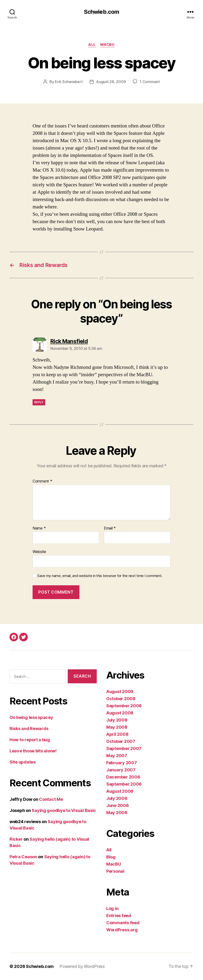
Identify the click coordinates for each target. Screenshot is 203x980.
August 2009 (120, 692)
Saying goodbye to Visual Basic (64, 810)
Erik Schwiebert (69, 82)
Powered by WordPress (82, 967)
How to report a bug (30, 740)
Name (39, 528)
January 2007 (121, 770)
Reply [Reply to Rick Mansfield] (39, 402)
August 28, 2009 (111, 82)
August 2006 (120, 791)
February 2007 (122, 763)
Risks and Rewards (29, 729)
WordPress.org (122, 930)
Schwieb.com (101, 12)
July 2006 (117, 799)
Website (39, 552)
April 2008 (117, 734)
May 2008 (117, 727)
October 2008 (121, 699)
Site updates (23, 762)
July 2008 (117, 720)
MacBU (108, 45)
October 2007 (121, 742)
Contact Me (51, 799)
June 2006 (118, 806)
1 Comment (150, 82)
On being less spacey (31, 717)
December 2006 (123, 777)
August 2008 (120, 713)
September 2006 (124, 784)
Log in (112, 909)
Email (110, 528)
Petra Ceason (23, 857)
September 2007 (124, 749)
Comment (42, 482)
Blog (111, 857)
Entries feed (119, 916)
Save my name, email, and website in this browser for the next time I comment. (100, 576)
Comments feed (123, 923)
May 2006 (117, 813)
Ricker (16, 839)
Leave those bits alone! (33, 751)
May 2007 (117, 756)
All (92, 45)
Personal (115, 871)
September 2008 (124, 706)
